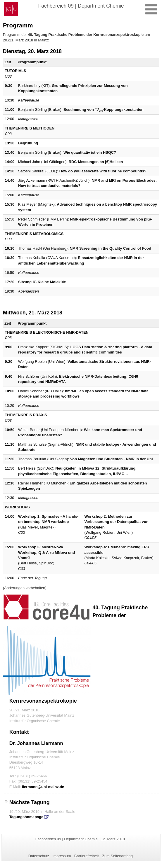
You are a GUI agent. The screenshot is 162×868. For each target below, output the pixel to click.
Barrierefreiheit (87, 856)
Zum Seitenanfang (117, 856)
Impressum (62, 856)
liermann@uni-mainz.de (43, 787)
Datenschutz (39, 856)
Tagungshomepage (26, 817)
